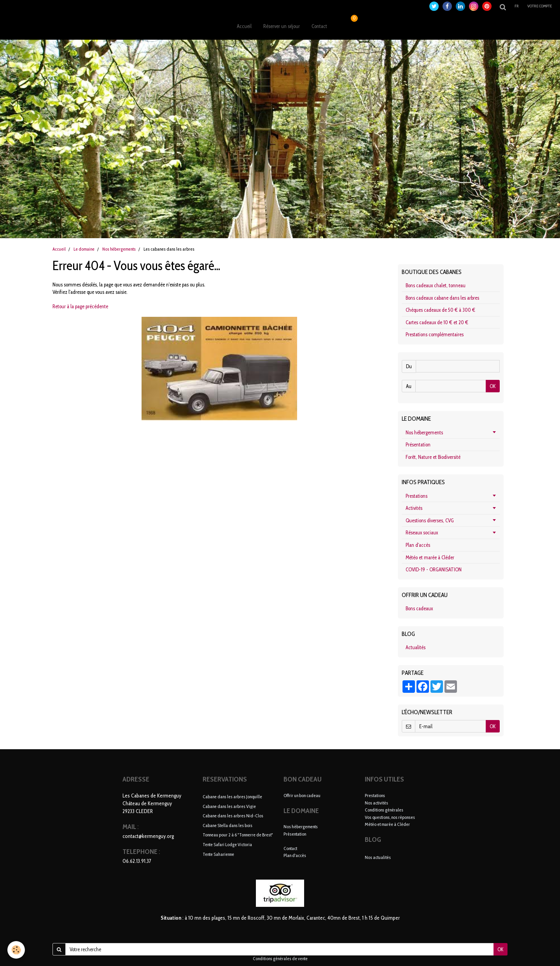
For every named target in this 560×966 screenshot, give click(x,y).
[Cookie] (17, 950)
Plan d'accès (418, 545)
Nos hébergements (119, 249)
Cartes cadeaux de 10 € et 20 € (437, 322)
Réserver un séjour (282, 26)
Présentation (418, 444)
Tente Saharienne (218, 854)
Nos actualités (378, 857)
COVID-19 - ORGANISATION (434, 569)
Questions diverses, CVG (430, 520)
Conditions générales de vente (280, 959)
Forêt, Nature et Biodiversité (433, 457)
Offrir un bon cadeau (302, 795)
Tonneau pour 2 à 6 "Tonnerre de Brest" (238, 835)
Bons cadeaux (419, 608)
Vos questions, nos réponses (390, 817)
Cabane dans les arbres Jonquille (232, 797)
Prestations (416, 496)
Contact (319, 26)
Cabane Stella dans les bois (227, 825)
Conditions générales (384, 810)
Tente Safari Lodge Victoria (227, 844)
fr (517, 6)
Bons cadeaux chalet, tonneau (436, 285)
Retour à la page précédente (80, 306)
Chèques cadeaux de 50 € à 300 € (440, 310)
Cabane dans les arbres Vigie (229, 806)
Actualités (416, 647)
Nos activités (376, 803)
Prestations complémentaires (435, 334)
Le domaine (84, 249)
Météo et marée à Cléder (430, 557)
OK (493, 386)
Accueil (244, 26)
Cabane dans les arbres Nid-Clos (233, 816)
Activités (414, 508)
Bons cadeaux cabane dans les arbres (442, 298)
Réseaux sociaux (422, 532)
